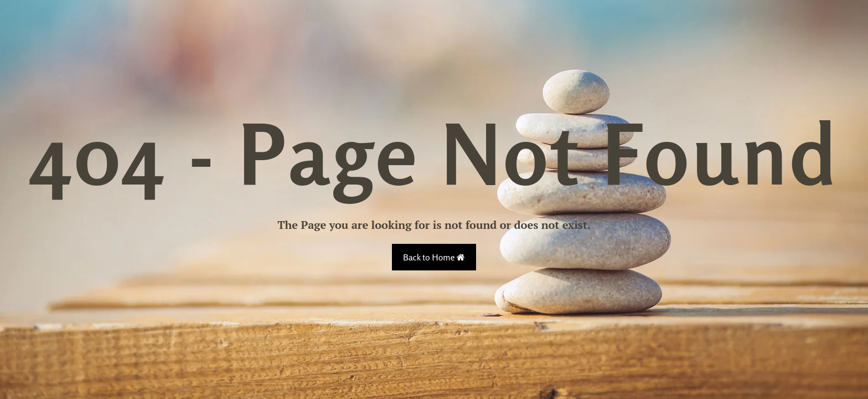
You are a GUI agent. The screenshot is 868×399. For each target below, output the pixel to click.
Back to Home (434, 257)
